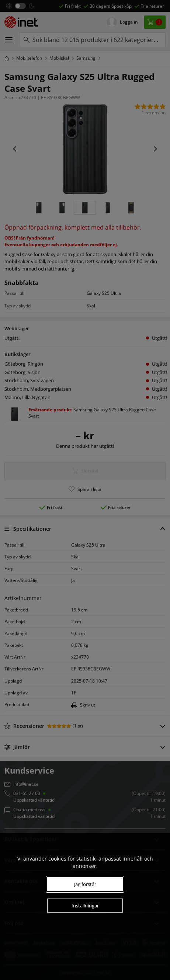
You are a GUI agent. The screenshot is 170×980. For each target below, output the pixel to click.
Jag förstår (85, 884)
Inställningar (85, 906)
